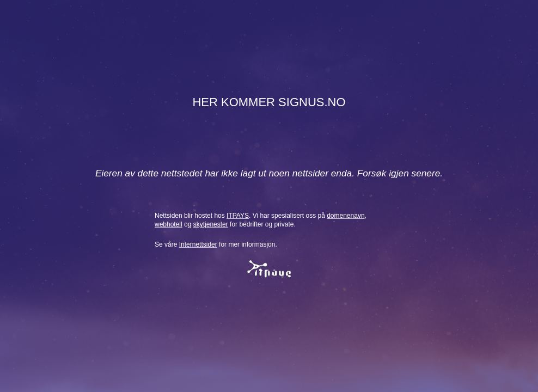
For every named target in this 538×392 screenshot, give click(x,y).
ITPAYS (238, 215)
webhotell (169, 224)
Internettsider (198, 244)
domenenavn (346, 215)
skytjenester (211, 224)
